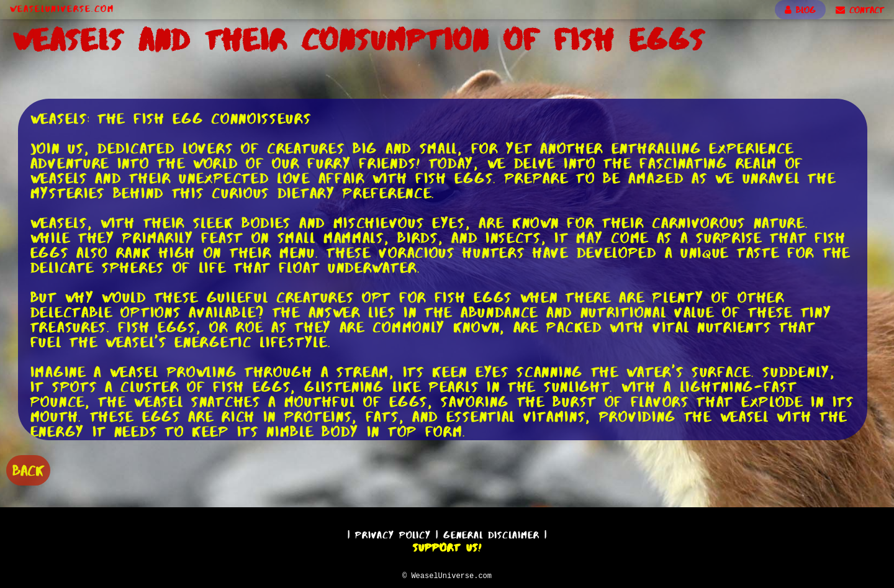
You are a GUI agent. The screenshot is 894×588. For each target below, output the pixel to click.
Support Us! (447, 546)
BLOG (800, 10)
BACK (28, 469)
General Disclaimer (491, 533)
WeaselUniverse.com (62, 9)
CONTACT (860, 10)
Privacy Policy (393, 533)
